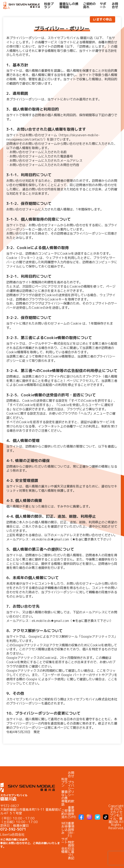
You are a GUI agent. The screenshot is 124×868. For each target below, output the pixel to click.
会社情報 (64, 850)
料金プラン (49, 5)
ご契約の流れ (89, 5)
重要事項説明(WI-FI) (71, 830)
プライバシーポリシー (71, 788)
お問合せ (115, 5)
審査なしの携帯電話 (69, 5)
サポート (103, 5)
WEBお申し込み (65, 828)
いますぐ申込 (103, 19)
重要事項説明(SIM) (72, 812)
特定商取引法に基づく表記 (71, 850)
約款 (71, 801)
